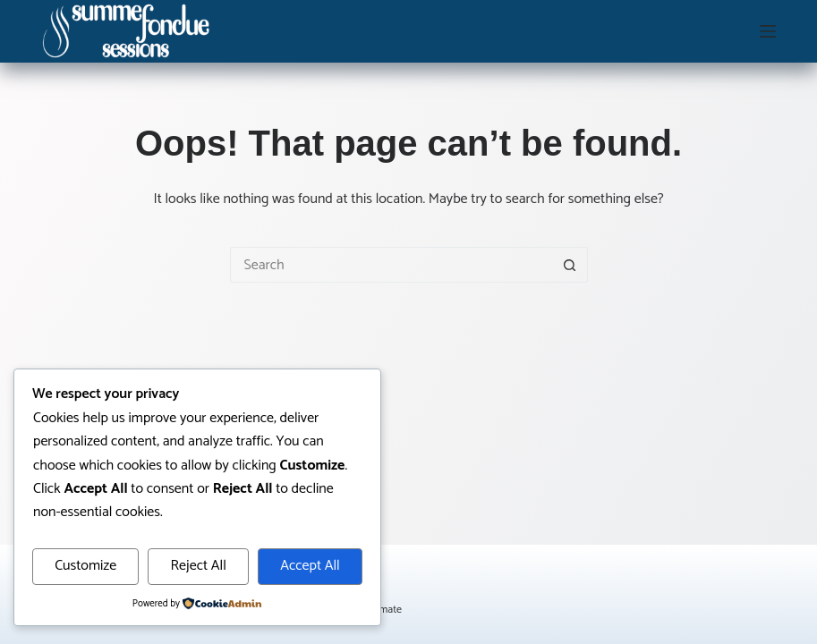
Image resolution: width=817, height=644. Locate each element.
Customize (85, 566)
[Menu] (768, 31)
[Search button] (570, 265)
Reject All (199, 566)
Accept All (310, 566)
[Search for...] (391, 265)
